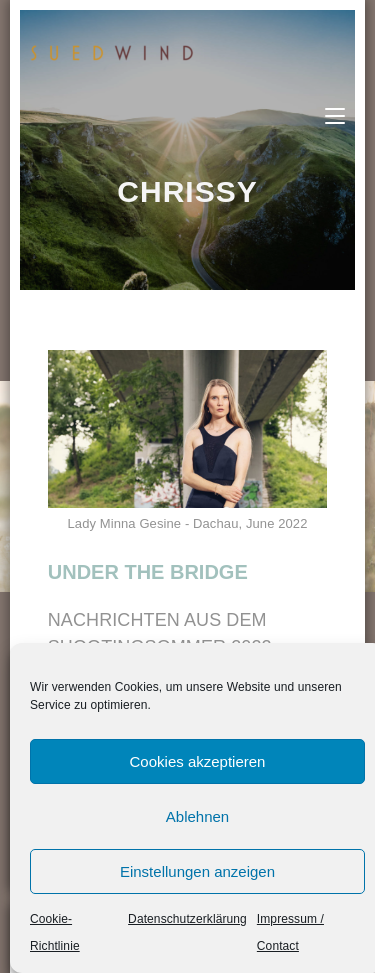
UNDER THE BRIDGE (148, 572)
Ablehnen (197, 816)
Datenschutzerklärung (187, 919)
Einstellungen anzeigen (197, 871)
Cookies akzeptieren (198, 761)
